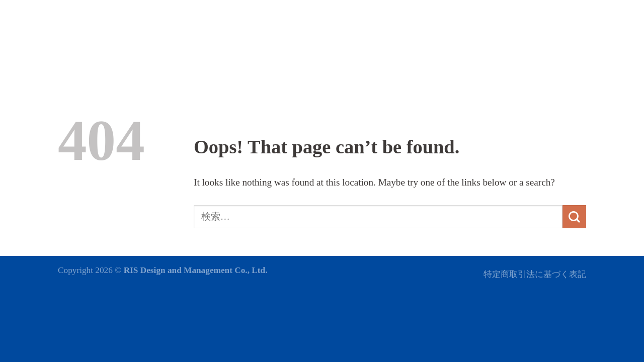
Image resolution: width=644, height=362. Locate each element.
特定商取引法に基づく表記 (535, 274)
